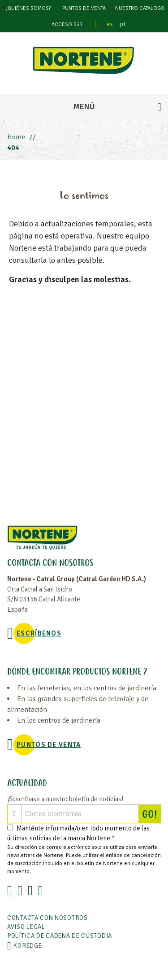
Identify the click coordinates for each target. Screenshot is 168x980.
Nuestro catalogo (140, 8)
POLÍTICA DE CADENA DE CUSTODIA (60, 936)
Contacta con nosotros (47, 918)
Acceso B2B (67, 24)
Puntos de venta (84, 8)
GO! (151, 814)
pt (123, 24)
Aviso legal (26, 927)
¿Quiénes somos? (28, 8)
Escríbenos (39, 633)
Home (16, 137)
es (110, 24)
